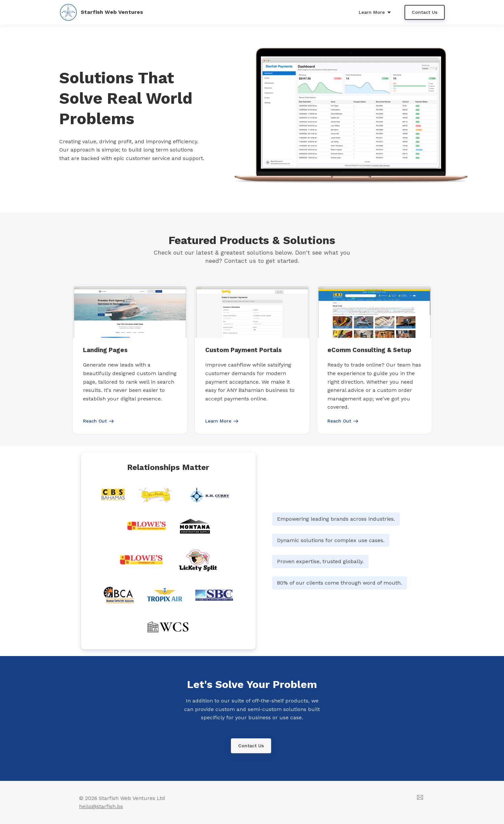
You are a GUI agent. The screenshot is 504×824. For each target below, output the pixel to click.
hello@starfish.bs (101, 806)
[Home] (105, 12)
